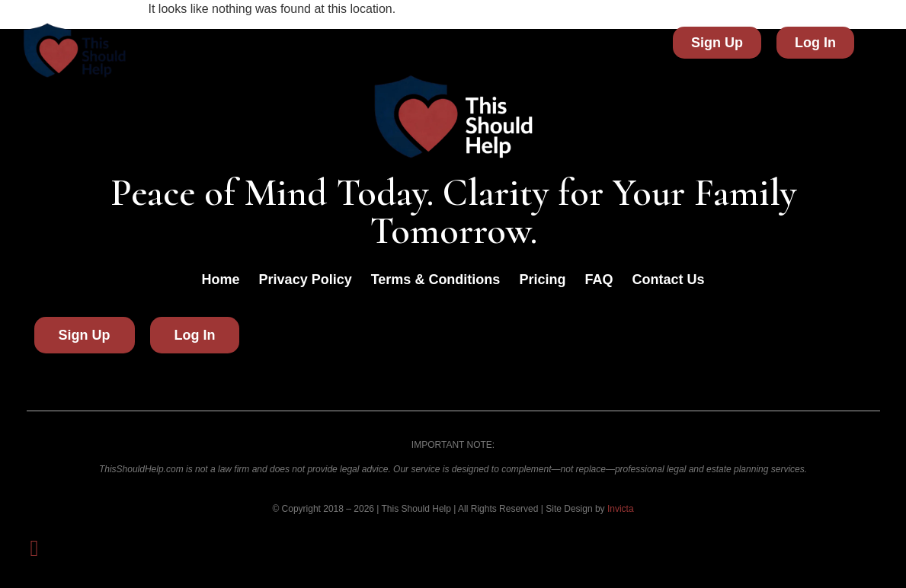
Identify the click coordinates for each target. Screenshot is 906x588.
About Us (392, 43)
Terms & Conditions (436, 280)
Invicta (621, 509)
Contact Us (602, 43)
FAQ (460, 43)
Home (197, 43)
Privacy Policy (306, 280)
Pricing (520, 43)
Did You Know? (289, 43)
